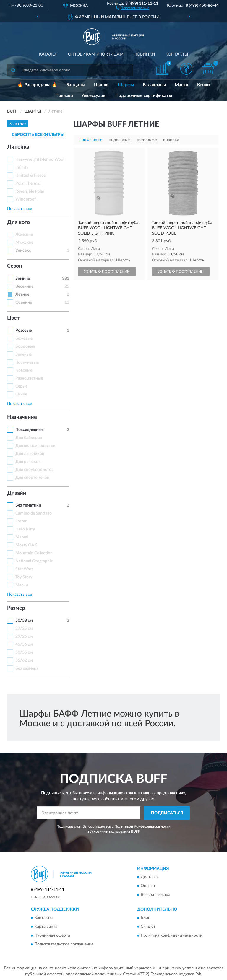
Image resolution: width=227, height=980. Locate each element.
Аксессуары (94, 96)
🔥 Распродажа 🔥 (37, 85)
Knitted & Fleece (30, 175)
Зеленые (23, 354)
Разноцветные (29, 378)
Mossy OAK (26, 545)
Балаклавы (154, 85)
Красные (24, 370)
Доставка (150, 877)
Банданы (76, 85)
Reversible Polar (30, 191)
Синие (21, 394)
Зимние (23, 279)
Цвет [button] (13, 318)
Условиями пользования (110, 831)
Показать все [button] (20, 209)
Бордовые (25, 346)
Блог (145, 918)
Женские (24, 235)
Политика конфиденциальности (172, 936)
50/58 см (24, 621)
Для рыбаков (28, 462)
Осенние (24, 302)
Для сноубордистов (34, 470)
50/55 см (24, 652)
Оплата (148, 886)
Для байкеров (29, 438)
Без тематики (28, 505)
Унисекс (23, 250)
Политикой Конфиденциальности (142, 826)
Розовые (23, 331)
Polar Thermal (28, 183)
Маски (181, 85)
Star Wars (24, 569)
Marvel (22, 537)
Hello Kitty (25, 529)
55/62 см (24, 660)
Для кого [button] (18, 222)
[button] (133, 8)
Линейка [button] (18, 147)
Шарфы (126, 85)
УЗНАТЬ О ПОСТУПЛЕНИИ (107, 271)
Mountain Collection (34, 553)
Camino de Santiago (34, 513)
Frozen (21, 521)
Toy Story (24, 577)
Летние (22, 294)
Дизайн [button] (17, 493)
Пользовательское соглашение (64, 945)
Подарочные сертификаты (144, 96)
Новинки (144, 54)
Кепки (204, 85)
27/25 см (24, 629)
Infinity (22, 167)
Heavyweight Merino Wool (40, 159)
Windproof (26, 199)
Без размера (27, 668)
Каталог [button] (48, 54)
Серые (21, 386)
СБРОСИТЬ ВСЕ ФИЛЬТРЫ (38, 135)
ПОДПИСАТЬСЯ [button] (167, 813)
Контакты (177, 54)
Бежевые (24, 338)
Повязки (64, 96)
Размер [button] (16, 608)
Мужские (24, 242)
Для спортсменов (32, 478)
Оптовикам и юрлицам (96, 54)
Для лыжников (30, 454)
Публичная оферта (52, 936)
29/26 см (24, 636)
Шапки (101, 85)
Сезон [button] (14, 266)
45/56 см (24, 644)
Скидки (148, 927)
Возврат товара (155, 895)
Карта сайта (46, 927)
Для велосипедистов (35, 446)
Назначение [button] (22, 417)
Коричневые (27, 362)
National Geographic (34, 561)
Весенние (24, 286)
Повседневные (29, 430)
